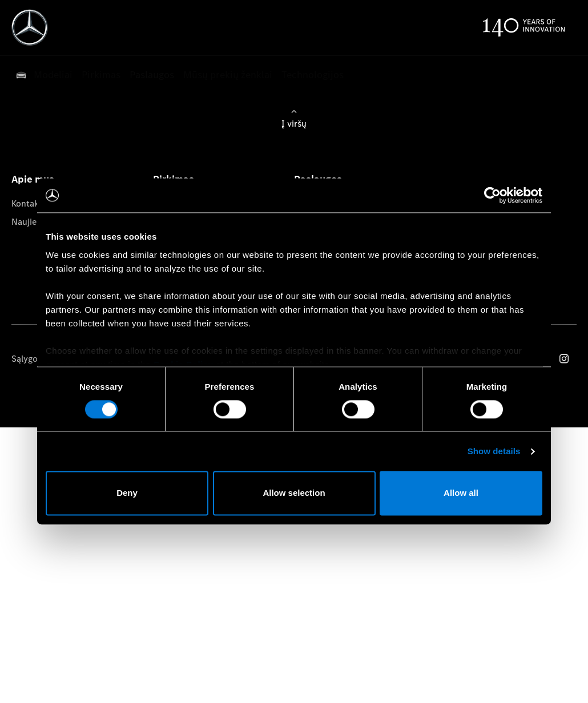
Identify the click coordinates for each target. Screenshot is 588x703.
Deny (127, 493)
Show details (494, 451)
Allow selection (294, 493)
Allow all (461, 493)
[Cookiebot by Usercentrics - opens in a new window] (492, 195)
